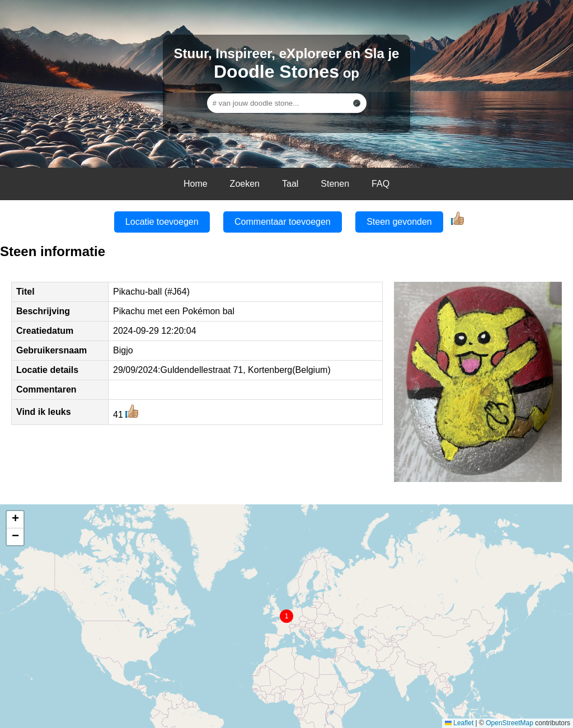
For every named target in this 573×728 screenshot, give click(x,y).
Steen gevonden (399, 222)
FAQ (381, 184)
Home (196, 184)
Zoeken (245, 184)
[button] (286, 616)
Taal (290, 184)
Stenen (335, 184)
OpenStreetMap (509, 723)
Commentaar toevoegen (283, 222)
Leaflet (459, 723)
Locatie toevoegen (162, 222)
